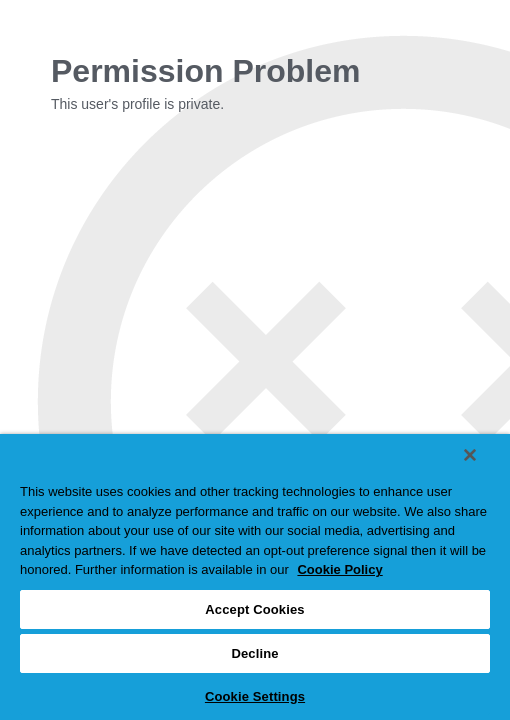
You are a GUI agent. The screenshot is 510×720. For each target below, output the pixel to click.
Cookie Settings (255, 696)
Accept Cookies (254, 609)
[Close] (470, 455)
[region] (255, 577)
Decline (254, 653)
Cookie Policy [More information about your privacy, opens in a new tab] (339, 569)
